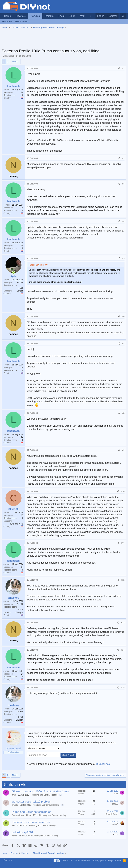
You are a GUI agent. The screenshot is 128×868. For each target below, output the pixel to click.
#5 (123, 258)
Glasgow (19, 612)
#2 (123, 158)
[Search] (123, 16)
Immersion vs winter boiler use (31, 822)
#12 (123, 580)
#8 (123, 413)
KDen (14, 836)
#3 (123, 184)
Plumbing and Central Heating (44, 795)
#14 (123, 650)
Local (61, 16)
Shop (72, 16)
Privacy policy (99, 860)
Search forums (22, 21)
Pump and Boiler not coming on (32, 812)
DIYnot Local (103, 764)
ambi (14, 795)
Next (14, 62)
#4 (123, 222)
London (20, 291)
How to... (21, 16)
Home (7, 16)
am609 (15, 805)
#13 (123, 623)
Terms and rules (82, 860)
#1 (123, 68)
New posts (7, 21)
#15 (123, 688)
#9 (123, 450)
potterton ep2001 (23, 832)
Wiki (83, 16)
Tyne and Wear (17, 524)
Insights (49, 16)
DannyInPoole (18, 815)
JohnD (115, 824)
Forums (35, 16)
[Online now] (13, 272)
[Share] (119, 69)
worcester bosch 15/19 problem (32, 802)
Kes (14, 825)
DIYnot (7, 860)
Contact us (67, 860)
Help (110, 860)
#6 (123, 316)
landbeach (9, 56)
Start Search (68, 755)
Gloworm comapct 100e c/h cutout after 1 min (40, 791)
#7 (123, 344)
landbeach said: (37, 265)
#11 (123, 543)
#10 (123, 491)
